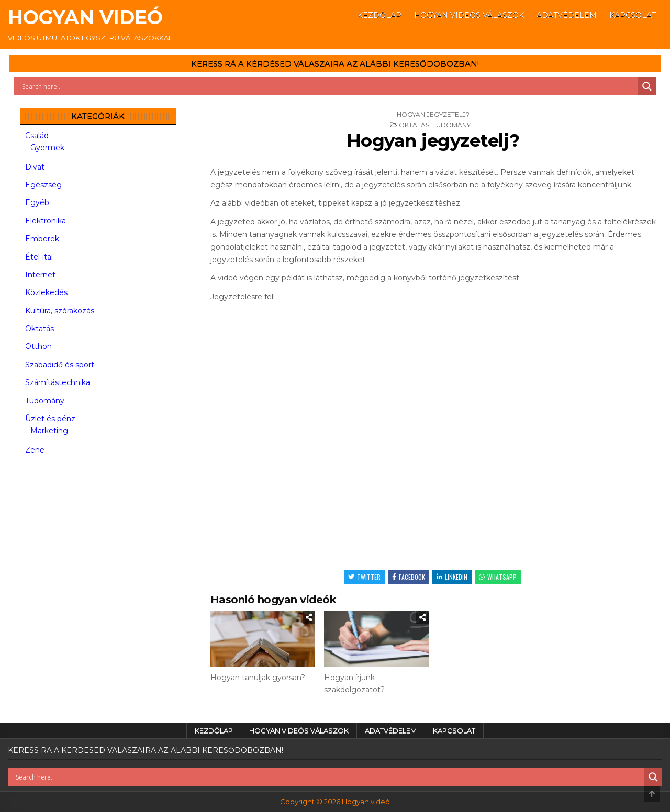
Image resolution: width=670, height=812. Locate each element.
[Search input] (329, 86)
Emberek (42, 239)
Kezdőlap (379, 15)
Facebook (409, 577)
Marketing (49, 431)
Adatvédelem (567, 15)
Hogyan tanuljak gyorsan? (258, 678)
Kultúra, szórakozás (60, 311)
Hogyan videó (85, 17)
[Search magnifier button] (647, 86)
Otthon (38, 346)
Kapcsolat (633, 15)
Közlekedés (46, 292)
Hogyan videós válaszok (469, 15)
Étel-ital (39, 257)
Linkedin (452, 577)
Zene (35, 450)
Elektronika (46, 221)
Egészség (43, 185)
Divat (35, 167)
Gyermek (47, 148)
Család (37, 136)
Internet (40, 275)
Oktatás (414, 125)
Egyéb (37, 202)
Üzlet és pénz (50, 419)
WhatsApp (498, 577)
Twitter (364, 577)
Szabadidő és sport (60, 365)
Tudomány (451, 125)
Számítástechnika (58, 382)
